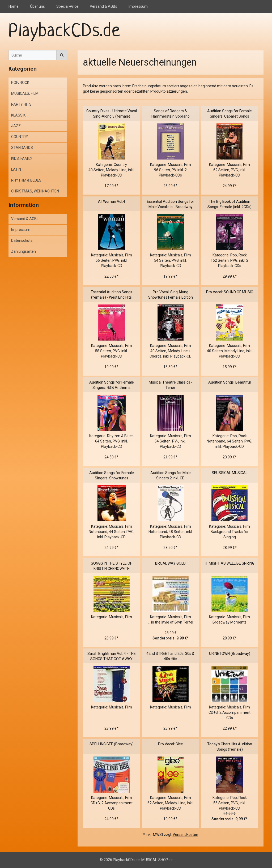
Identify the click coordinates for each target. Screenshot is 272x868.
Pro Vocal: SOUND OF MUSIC (230, 292)
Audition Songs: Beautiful (229, 382)
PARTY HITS (21, 104)
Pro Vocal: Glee (171, 744)
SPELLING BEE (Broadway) (112, 744)
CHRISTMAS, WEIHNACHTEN (35, 191)
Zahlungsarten (24, 251)
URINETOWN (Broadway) (230, 654)
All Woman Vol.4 (112, 201)
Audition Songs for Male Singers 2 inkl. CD (171, 475)
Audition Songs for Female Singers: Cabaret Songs (229, 114)
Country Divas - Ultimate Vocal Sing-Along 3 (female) (112, 114)
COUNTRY (20, 137)
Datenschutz (22, 240)
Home (14, 6)
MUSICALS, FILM (25, 93)
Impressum (138, 6)
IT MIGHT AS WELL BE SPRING (230, 563)
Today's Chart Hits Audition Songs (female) (230, 747)
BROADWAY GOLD (170, 563)
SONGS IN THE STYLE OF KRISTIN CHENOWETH (111, 566)
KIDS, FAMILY (22, 158)
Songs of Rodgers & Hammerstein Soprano (171, 114)
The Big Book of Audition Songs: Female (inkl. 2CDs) (229, 204)
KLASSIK (18, 115)
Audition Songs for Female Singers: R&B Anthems (112, 385)
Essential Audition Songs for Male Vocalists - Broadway (171, 204)
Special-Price (67, 6)
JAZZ (16, 126)
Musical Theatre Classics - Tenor (171, 385)
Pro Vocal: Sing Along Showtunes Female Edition (171, 295)
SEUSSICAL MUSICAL (230, 473)
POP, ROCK (20, 83)
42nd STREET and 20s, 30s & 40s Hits (170, 656)
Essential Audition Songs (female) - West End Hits (112, 295)
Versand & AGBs (103, 6)
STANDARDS (22, 148)
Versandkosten (185, 835)
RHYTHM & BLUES (26, 180)
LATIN (16, 169)
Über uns (37, 6)
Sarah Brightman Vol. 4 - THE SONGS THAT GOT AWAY (112, 656)
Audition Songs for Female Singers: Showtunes (112, 475)
